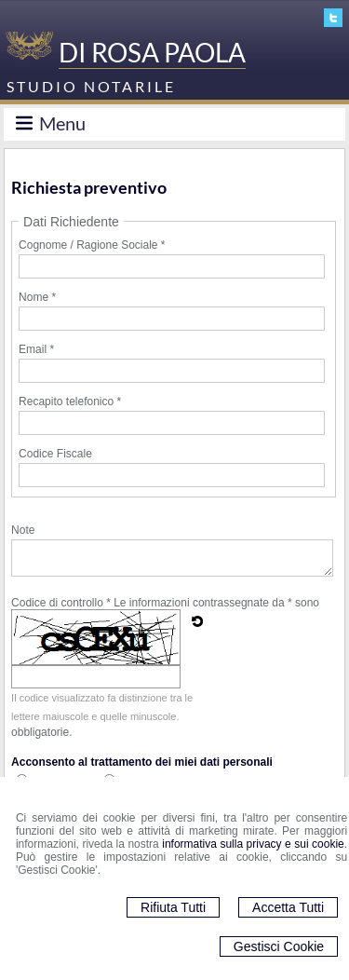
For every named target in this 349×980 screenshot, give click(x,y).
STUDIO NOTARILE (91, 86)
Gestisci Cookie (279, 946)
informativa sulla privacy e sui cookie (253, 844)
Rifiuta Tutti (173, 907)
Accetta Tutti (288, 907)
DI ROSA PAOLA (152, 52)
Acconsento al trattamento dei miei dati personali (142, 762)
